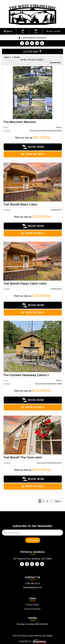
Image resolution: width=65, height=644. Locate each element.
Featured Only (54, 62)
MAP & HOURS (54, 31)
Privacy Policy (32, 603)
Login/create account (32, 38)
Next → (58, 500)
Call (23, 32)
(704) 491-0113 (32, 582)
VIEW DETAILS (33, 154)
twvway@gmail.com (33, 586)
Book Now (33, 147)
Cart (36, 32)
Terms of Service (32, 607)
